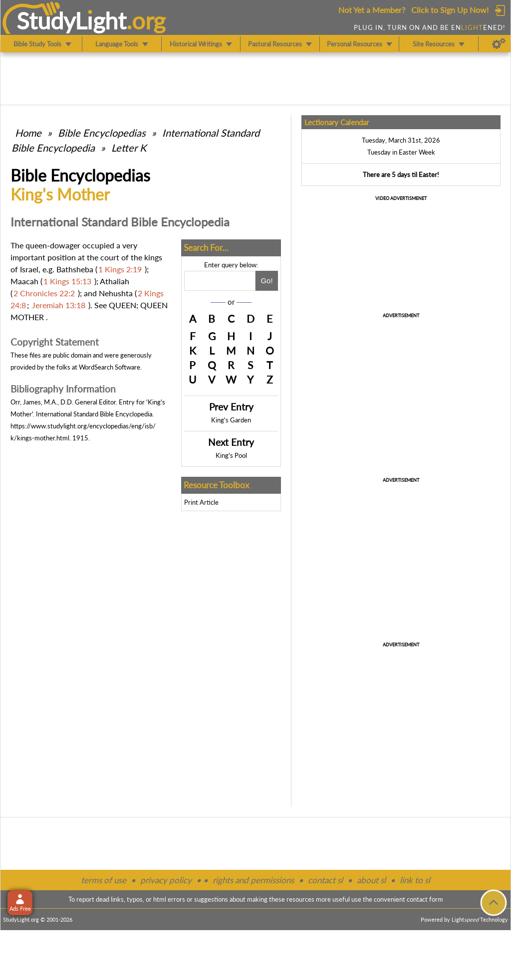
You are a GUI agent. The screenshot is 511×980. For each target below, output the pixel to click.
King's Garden (231, 420)
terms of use (104, 880)
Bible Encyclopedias (102, 133)
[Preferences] (499, 44)
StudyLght (72, 20)
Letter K (129, 148)
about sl (371, 880)
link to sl (415, 880)
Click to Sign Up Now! (450, 10)
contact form (425, 899)
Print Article (201, 502)
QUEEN (123, 305)
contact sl (325, 880)
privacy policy (166, 880)
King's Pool (231, 455)
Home (28, 133)
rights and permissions (253, 880)
